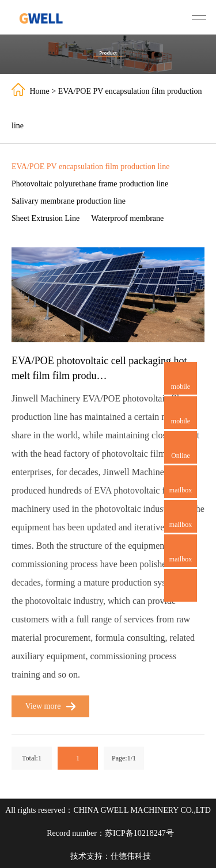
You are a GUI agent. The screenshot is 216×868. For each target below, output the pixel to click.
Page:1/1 (124, 758)
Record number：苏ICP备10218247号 (110, 833)
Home (40, 91)
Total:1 (32, 758)
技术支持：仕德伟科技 (111, 856)
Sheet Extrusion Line (46, 218)
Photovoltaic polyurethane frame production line (90, 184)
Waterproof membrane (127, 218)
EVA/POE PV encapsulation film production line (90, 167)
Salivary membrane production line (69, 201)
